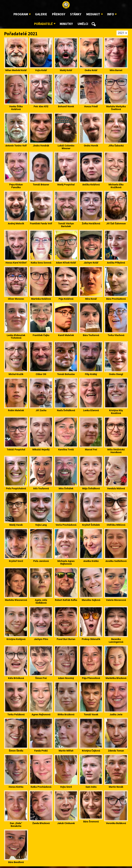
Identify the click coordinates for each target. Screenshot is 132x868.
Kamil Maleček (66, 335)
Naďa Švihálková (66, 410)
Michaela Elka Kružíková (116, 186)
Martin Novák (116, 787)
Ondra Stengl (116, 374)
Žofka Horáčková (91, 224)
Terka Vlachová (116, 335)
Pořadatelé (43, 24)
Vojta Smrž (66, 787)
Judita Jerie (116, 714)
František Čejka (41, 335)
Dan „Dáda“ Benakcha (16, 825)
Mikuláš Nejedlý (41, 450)
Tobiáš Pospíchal (16, 450)
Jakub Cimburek (66, 823)
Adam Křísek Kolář (66, 263)
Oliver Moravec (16, 299)
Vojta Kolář (41, 70)
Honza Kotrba (16, 787)
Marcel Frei (91, 450)
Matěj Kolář (66, 70)
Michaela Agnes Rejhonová (66, 562)
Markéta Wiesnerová (16, 600)
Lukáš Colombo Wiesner (66, 147)
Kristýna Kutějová (16, 639)
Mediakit (93, 14)
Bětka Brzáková (66, 714)
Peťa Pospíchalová (16, 488)
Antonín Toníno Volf (16, 146)
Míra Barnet (116, 70)
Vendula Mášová (116, 488)
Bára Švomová (91, 822)
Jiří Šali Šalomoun (116, 224)
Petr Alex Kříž (41, 106)
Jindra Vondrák (41, 146)
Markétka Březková (116, 678)
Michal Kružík (16, 374)
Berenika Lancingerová (116, 641)
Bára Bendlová (16, 862)
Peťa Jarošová (41, 561)
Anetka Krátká (91, 561)
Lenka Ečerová (91, 410)
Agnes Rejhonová (41, 714)
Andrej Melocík (16, 224)
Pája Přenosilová (91, 678)
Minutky (66, 24)
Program (21, 14)
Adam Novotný (66, 678)
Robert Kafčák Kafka (66, 600)
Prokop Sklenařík (91, 639)
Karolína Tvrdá (66, 450)
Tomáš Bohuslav (66, 374)
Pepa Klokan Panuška (16, 186)
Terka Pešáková (16, 714)
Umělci (83, 24)
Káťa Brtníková (16, 678)
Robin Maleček (16, 410)
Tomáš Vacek (91, 714)
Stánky (76, 14)
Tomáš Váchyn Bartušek (66, 225)
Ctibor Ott (41, 374)
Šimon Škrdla (16, 751)
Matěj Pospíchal (66, 185)
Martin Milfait (66, 751)
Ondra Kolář (91, 70)
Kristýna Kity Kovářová (116, 412)
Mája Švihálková (91, 488)
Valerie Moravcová (116, 600)
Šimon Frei (41, 678)
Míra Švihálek (66, 488)
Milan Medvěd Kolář (16, 70)
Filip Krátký (91, 374)
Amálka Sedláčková (116, 561)
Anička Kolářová (91, 185)
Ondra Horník (91, 146)
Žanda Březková (41, 823)
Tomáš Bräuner (41, 185)
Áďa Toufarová (41, 488)
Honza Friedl (91, 106)
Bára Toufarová (91, 335)
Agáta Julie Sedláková (41, 601)
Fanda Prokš (41, 751)
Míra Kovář (91, 299)
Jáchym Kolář (91, 263)
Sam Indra (91, 787)
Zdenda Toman (116, 751)
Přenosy (59, 14)
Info (111, 14)
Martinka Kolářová (41, 299)
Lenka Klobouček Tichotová (16, 337)
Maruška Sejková (91, 600)
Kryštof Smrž (16, 561)
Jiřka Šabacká (116, 146)
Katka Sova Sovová (41, 263)
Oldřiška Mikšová (116, 525)
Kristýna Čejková (91, 751)
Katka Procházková (41, 787)
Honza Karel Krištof (16, 263)
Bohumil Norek (66, 106)
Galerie (41, 14)
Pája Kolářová (66, 299)
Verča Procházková (66, 525)
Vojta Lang (41, 525)
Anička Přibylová (116, 263)
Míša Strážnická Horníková (116, 451)
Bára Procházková (116, 299)
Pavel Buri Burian (66, 639)
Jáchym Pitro (41, 639)
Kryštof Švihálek (91, 525)
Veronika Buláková (116, 823)
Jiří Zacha (41, 410)
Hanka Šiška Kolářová (16, 108)
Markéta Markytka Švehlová (116, 108)
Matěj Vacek (16, 525)
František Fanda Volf (41, 224)
